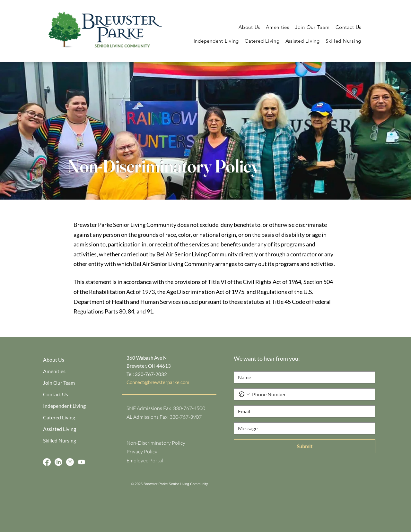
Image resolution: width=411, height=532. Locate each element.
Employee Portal (145, 460)
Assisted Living (60, 429)
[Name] (303, 377)
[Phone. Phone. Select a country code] (244, 394)
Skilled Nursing (60, 440)
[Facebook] (47, 462)
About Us (54, 360)
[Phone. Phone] (311, 394)
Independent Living (64, 406)
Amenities (54, 371)
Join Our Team (59, 383)
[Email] (303, 411)
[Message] (303, 428)
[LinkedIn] (58, 462)
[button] (249, 27)
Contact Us (56, 394)
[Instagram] (70, 462)
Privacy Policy (142, 451)
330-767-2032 (151, 374)
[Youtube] (82, 462)
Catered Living (59, 417)
